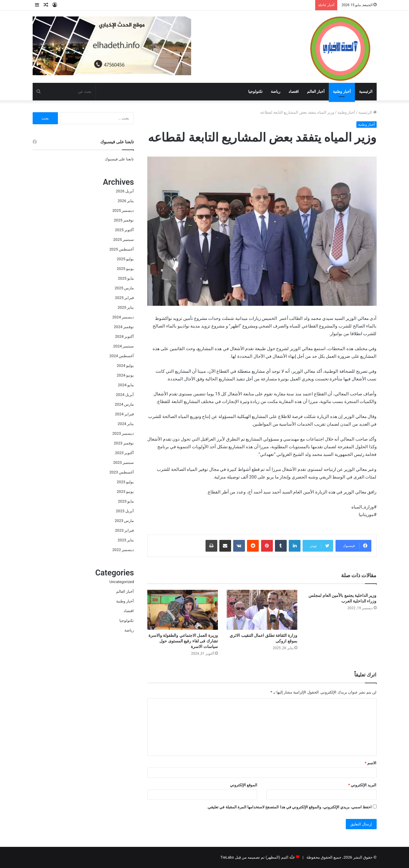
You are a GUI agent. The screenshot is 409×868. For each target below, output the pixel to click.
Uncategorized (122, 582)
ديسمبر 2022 (123, 550)
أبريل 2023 (125, 511)
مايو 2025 (126, 278)
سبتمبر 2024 (123, 346)
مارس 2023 (124, 521)
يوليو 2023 (125, 482)
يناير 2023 (126, 540)
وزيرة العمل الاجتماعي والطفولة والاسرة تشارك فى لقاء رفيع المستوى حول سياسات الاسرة (183, 641)
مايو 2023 (126, 501)
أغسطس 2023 (122, 472)
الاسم (370, 763)
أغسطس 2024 (122, 356)
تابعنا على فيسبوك (119, 159)
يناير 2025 (126, 307)
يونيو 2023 (125, 492)
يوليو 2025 (125, 259)
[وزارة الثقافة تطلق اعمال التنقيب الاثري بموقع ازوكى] (262, 610)
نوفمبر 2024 (124, 327)
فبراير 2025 (124, 298)
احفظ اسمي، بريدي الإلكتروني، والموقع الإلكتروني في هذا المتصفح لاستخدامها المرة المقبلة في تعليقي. (289, 807)
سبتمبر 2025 (123, 240)
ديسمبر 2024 (123, 317)
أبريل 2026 (125, 191)
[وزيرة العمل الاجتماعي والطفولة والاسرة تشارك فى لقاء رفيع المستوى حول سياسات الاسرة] (183, 610)
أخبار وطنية (342, 91)
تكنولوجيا (255, 91)
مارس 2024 (124, 404)
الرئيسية (366, 91)
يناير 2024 (126, 424)
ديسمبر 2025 (123, 210)
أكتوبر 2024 (124, 336)
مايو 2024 (126, 385)
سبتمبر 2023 (123, 462)
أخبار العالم (316, 91)
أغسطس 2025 (122, 249)
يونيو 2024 (125, 375)
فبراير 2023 (124, 530)
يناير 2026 (126, 201)
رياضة (276, 91)
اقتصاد (294, 91)
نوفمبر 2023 (124, 443)
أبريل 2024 (125, 395)
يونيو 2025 (125, 269)
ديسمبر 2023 (123, 433)
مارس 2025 (124, 288)
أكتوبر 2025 (124, 230)
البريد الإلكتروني (362, 785)
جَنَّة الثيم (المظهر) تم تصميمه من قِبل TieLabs (257, 857)
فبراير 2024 (124, 414)
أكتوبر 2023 (124, 453)
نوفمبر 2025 (124, 220)
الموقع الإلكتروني (244, 785)
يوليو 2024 (125, 366)
